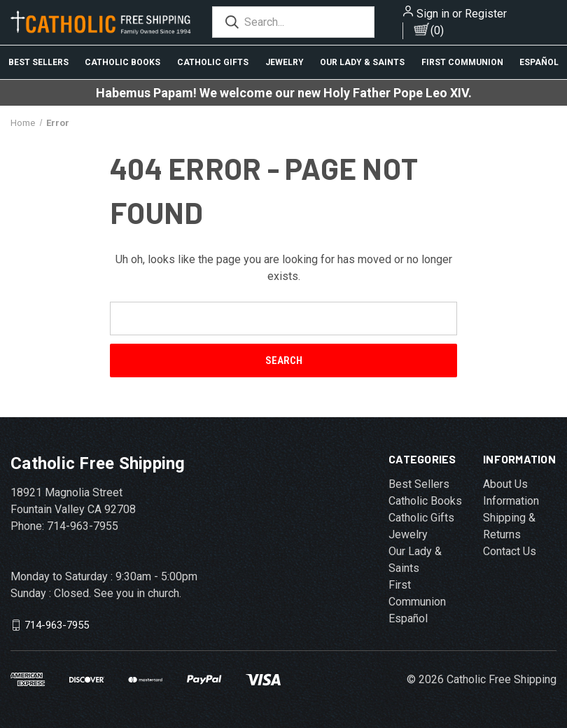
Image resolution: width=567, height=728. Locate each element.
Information (511, 501)
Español (408, 618)
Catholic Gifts (213, 62)
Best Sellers (38, 62)
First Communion (462, 62)
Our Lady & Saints (362, 62)
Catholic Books (122, 62)
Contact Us (510, 551)
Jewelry (285, 62)
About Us (505, 484)
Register (486, 14)
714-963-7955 (57, 625)
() (437, 30)
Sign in (433, 14)
